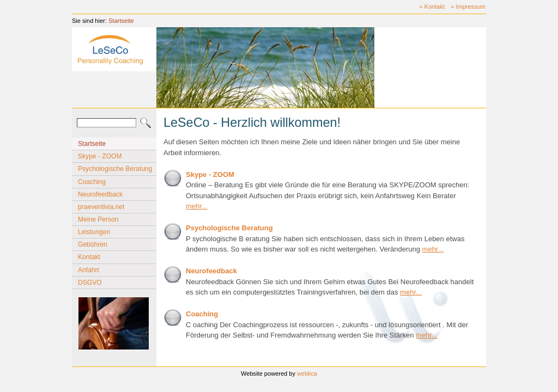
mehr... (197, 206)
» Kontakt (432, 7)
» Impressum (468, 7)
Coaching (92, 182)
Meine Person (98, 219)
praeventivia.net (101, 207)
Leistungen (94, 232)
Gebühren (93, 244)
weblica (307, 373)
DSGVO (90, 283)
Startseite (121, 21)
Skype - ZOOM (100, 156)
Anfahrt (89, 270)
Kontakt (89, 257)
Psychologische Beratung (115, 169)
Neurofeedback (100, 194)
